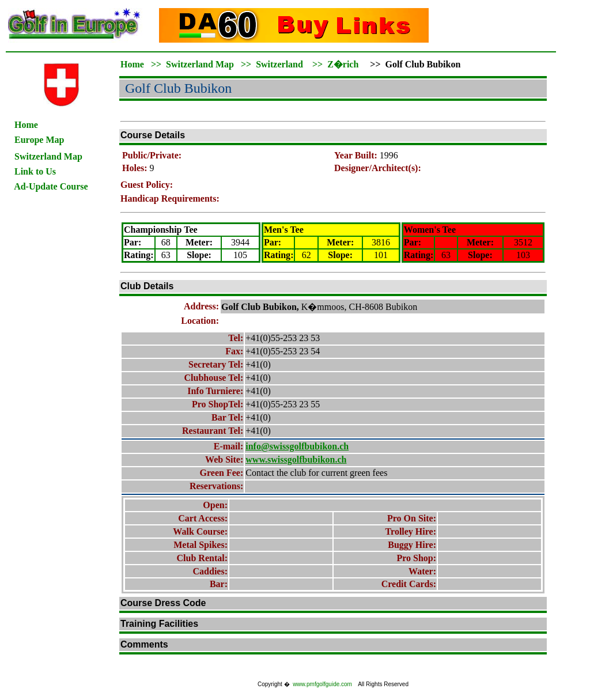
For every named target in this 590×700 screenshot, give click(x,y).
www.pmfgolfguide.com (322, 684)
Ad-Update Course (51, 186)
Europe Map (39, 140)
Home (26, 125)
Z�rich (343, 64)
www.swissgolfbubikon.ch (296, 459)
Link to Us (35, 171)
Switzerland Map (200, 64)
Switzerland (279, 64)
